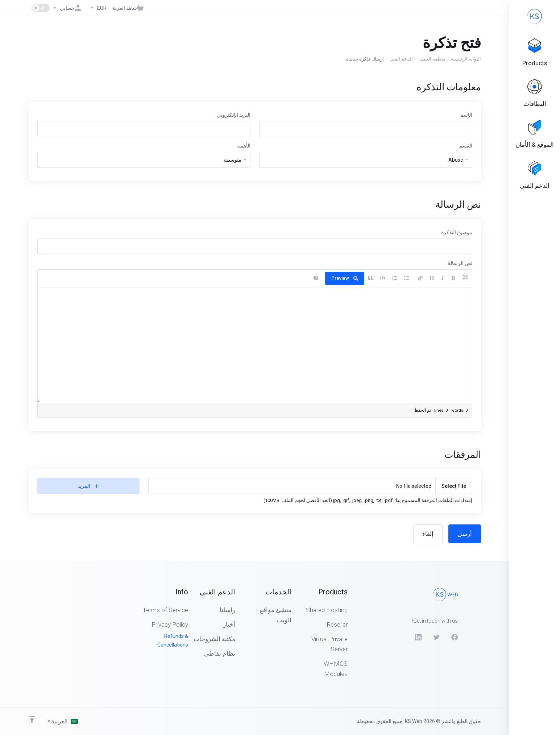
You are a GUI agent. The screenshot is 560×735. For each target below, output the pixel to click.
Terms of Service (165, 610)
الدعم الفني (401, 59)
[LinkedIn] (418, 637)
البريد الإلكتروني (234, 115)
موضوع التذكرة (457, 232)
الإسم (466, 115)
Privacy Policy (170, 624)
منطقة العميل (432, 59)
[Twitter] (436, 637)
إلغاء (428, 534)
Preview (345, 278)
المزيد (88, 486)
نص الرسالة (460, 263)
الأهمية (243, 146)
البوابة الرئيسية (466, 59)
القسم (466, 146)
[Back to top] (32, 719)
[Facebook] (455, 637)
